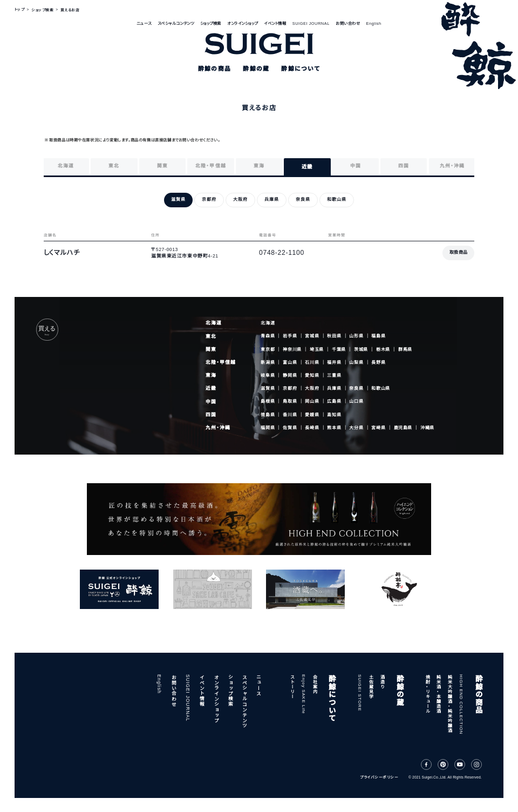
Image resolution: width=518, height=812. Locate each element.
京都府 (290, 388)
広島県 (334, 401)
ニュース (144, 23)
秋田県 (334, 336)
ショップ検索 (211, 23)
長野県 (378, 363)
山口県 (356, 401)
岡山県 (312, 401)
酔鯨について (332, 698)
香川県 (290, 414)
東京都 (268, 349)
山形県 (356, 336)
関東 (211, 349)
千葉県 (339, 349)
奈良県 (356, 388)
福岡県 (268, 428)
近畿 (211, 388)
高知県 (334, 414)
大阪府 (312, 388)
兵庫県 (334, 388)
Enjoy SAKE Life (304, 694)
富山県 (290, 363)
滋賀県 (268, 388)
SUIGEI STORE (360, 693)
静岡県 (290, 375)
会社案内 (314, 684)
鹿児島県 (403, 428)
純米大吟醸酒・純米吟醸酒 (450, 703)
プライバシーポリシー (379, 777)
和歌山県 (381, 388)
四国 (211, 415)
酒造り (382, 682)
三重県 (334, 375)
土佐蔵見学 (371, 686)
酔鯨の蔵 (400, 690)
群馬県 (405, 349)
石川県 (312, 363)
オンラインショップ (243, 23)
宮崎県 (378, 428)
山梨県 (356, 363)
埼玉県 (317, 349)
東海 (211, 375)
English (374, 23)
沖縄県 (427, 428)
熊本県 (334, 428)
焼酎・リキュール (427, 694)
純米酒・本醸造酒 (438, 694)
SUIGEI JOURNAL (311, 23)
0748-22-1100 (282, 253)
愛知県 (312, 375)
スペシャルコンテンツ (176, 23)
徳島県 (268, 414)
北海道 (214, 323)
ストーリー (292, 686)
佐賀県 (290, 428)
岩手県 (290, 336)
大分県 (356, 428)
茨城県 (361, 349)
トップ (20, 10)
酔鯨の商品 (478, 694)
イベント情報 (275, 23)
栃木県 (383, 349)
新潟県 (268, 363)
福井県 (334, 363)
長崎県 (312, 428)
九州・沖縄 (218, 428)
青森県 (268, 336)
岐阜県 (268, 375)
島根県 (268, 401)
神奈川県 (292, 349)
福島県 (378, 336)
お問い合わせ (348, 23)
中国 (211, 402)
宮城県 (312, 336)
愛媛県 (312, 414)
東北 (211, 336)
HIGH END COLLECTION (461, 704)
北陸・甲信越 (221, 362)
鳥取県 (290, 401)
